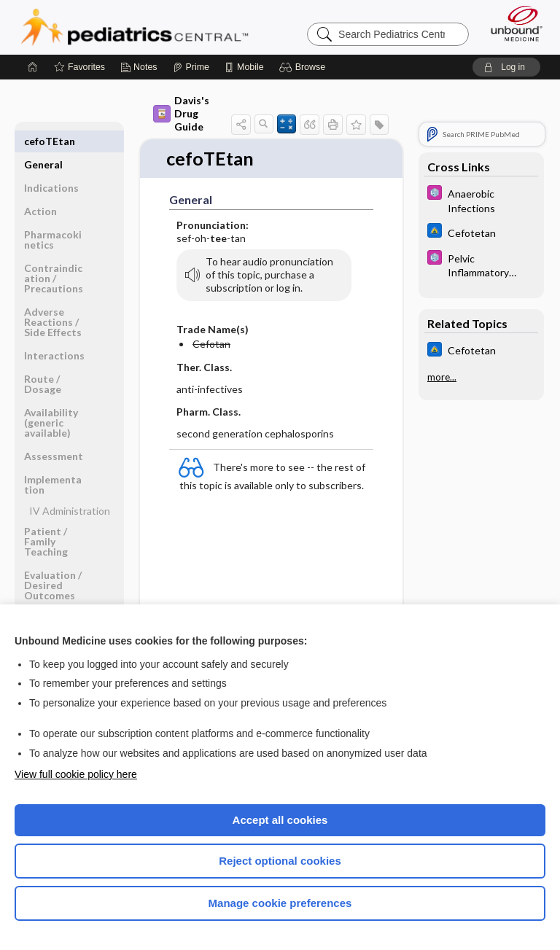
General (43, 141)
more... (442, 377)
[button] (304, 67)
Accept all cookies (280, 820)
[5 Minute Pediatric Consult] (481, 200)
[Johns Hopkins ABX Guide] (481, 232)
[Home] (33, 67)
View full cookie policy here (76, 774)
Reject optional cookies (280, 861)
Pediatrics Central (135, 27)
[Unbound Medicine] (512, 23)
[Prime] (191, 67)
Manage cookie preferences (280, 903)
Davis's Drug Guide (181, 113)
